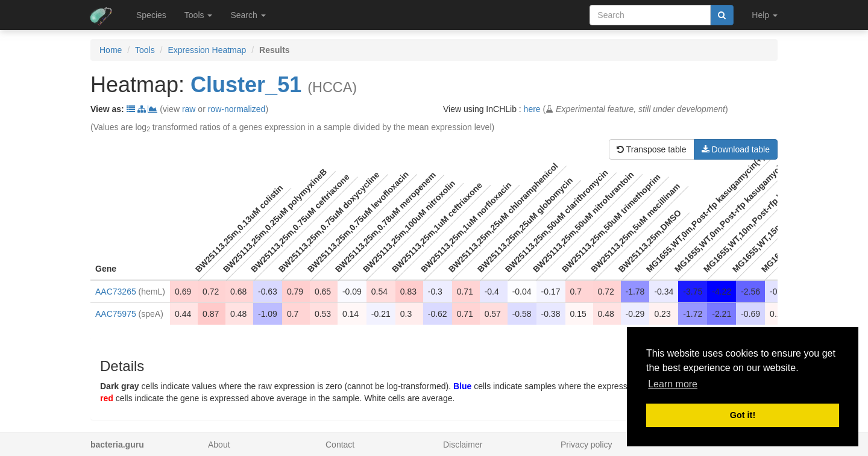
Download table (736, 149)
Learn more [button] (673, 384)
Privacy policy (587, 445)
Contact (340, 445)
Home (111, 50)
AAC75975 (116, 314)
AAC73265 (116, 292)
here (532, 109)
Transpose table (652, 149)
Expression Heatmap (207, 50)
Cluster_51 (246, 85)
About (219, 445)
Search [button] (248, 15)
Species (151, 15)
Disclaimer (463, 445)
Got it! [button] (743, 415)
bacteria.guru (117, 445)
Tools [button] (199, 15)
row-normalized (237, 109)
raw (189, 109)
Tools (145, 50)
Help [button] (765, 15)
